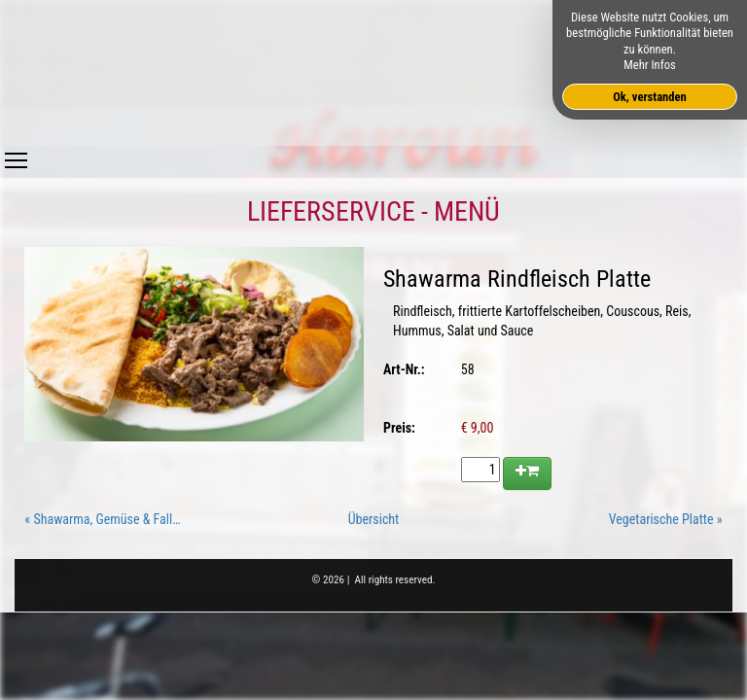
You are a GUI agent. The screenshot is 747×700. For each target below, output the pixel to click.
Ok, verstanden (650, 97)
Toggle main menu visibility (16, 156)
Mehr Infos (650, 65)
